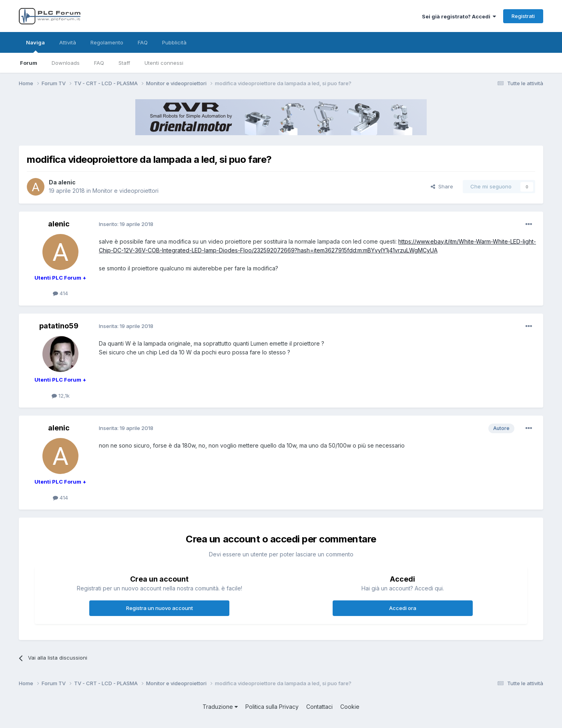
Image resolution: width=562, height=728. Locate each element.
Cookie (350, 707)
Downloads (66, 63)
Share (442, 186)
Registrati (523, 16)
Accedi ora (403, 608)
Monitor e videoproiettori (125, 191)
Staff (124, 63)
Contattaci (319, 707)
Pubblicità (174, 42)
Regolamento (107, 42)
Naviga (35, 46)
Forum (29, 63)
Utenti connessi (164, 63)
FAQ (99, 63)
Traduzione (220, 707)
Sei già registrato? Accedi (459, 16)
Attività (68, 42)
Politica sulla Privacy (272, 707)
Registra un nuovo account (160, 608)
